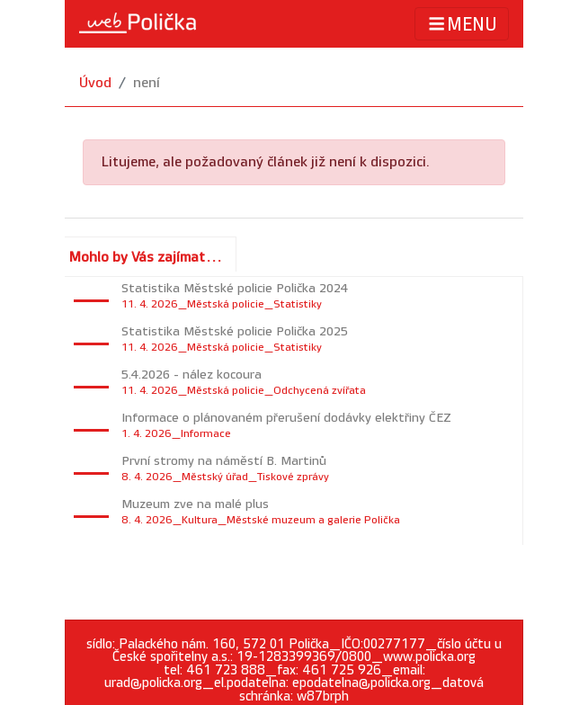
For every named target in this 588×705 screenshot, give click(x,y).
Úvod (95, 83)
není (147, 83)
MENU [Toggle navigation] (462, 24)
